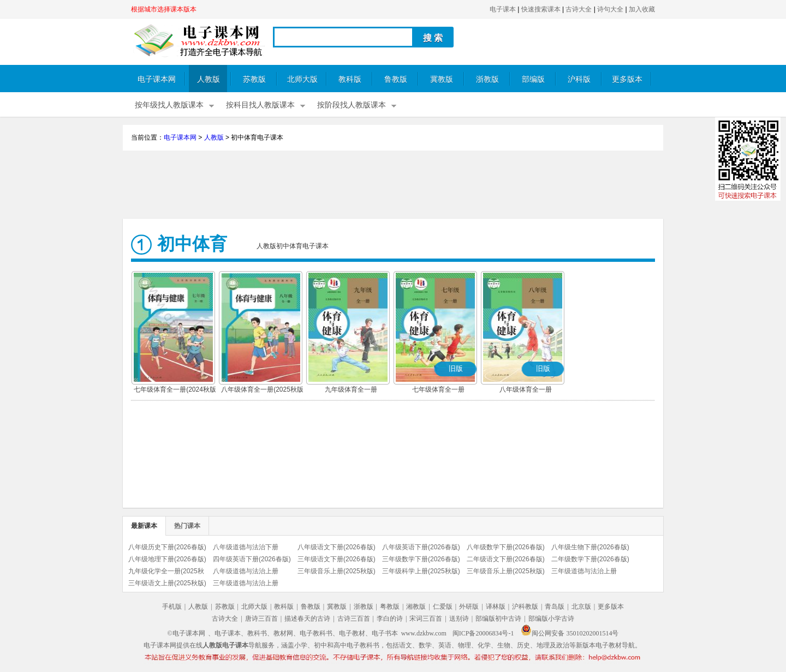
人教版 (209, 79)
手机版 (172, 607)
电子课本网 (157, 79)
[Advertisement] (393, 186)
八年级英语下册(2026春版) (421, 547)
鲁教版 (396, 79)
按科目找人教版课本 (260, 105)
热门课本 (187, 526)
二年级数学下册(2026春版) (590, 559)
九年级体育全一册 (351, 389)
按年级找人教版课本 (169, 105)
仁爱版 (443, 607)
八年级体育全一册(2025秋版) (263, 389)
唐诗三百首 (261, 619)
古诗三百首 (354, 619)
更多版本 (627, 79)
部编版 (533, 79)
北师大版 (302, 79)
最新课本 (144, 526)
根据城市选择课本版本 (164, 9)
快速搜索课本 (541, 9)
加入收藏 (642, 9)
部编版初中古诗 (498, 619)
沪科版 (579, 79)
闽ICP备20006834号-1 (483, 633)
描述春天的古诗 (307, 619)
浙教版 (487, 79)
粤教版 (390, 607)
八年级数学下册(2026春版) (506, 547)
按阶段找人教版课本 (352, 105)
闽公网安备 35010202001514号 (570, 633)
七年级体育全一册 (438, 389)
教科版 (350, 79)
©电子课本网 (186, 633)
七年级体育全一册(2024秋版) (176, 389)
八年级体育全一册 (526, 389)
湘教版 (416, 607)
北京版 (581, 607)
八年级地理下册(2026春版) (167, 559)
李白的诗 (390, 619)
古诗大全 (579, 9)
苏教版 (254, 79)
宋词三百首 (426, 619)
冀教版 (442, 79)
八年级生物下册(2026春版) (590, 547)
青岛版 (555, 607)
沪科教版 (525, 607)
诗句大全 (610, 9)
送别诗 (459, 619)
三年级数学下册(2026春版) (421, 559)
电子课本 (503, 9)
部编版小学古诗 (551, 619)
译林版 (496, 607)
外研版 (469, 607)
